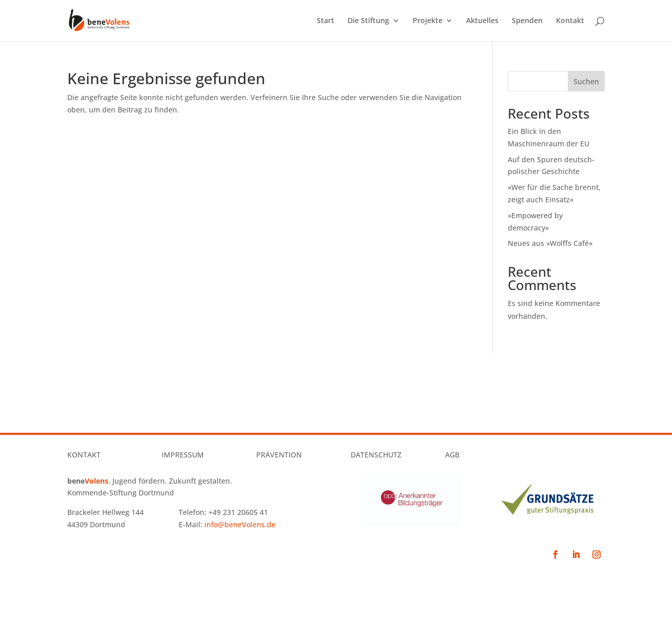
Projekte (428, 21)
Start (325, 21)
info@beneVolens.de (240, 524)
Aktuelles (482, 21)
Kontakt (570, 21)
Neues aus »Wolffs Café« (550, 243)
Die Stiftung (368, 21)
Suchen (586, 81)
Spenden (527, 21)
